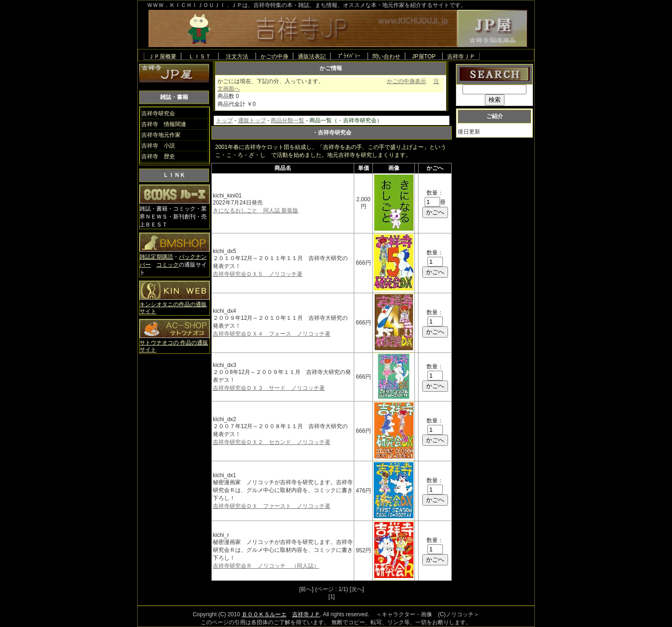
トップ (224, 120)
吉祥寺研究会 (158, 113)
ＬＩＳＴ (200, 56)
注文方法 (237, 56)
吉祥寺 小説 (158, 146)
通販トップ (252, 120)
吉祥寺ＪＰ (461, 56)
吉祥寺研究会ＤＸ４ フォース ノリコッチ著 (272, 334)
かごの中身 (274, 56)
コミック (168, 265)
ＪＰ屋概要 (162, 56)
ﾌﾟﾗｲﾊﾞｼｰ (349, 56)
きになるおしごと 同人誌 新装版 (255, 211)
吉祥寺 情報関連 (164, 124)
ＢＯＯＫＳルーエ (264, 614)
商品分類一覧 (287, 120)
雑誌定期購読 (156, 257)
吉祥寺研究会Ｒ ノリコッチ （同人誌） (266, 566)
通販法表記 (312, 56)
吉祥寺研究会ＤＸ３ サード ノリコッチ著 (269, 388)
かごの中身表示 (406, 81)
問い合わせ (386, 56)
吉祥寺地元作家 (161, 135)
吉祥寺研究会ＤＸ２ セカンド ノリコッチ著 (272, 442)
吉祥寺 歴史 (158, 156)
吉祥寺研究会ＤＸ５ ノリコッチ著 (258, 274)
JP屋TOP (424, 56)
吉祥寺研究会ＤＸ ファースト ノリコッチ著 (272, 506)
